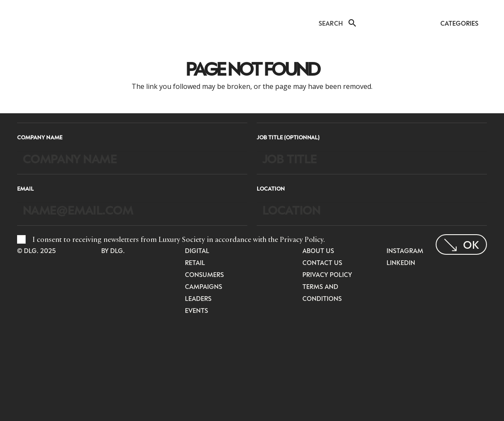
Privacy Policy (302, 239)
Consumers (204, 274)
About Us (318, 250)
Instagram (405, 250)
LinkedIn (401, 262)
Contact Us (322, 262)
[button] (352, 23)
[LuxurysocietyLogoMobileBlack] (24, 22)
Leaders (198, 298)
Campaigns (204, 286)
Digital (197, 250)
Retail (195, 262)
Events (196, 310)
